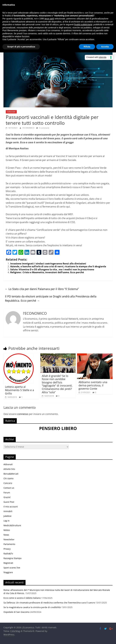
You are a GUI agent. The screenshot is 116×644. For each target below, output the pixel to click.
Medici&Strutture (12, 525)
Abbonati (8, 464)
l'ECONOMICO (29, 128)
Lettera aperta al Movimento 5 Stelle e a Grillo (19, 390)
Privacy (7, 549)
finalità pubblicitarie (83, 25)
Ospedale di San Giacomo (16, 612)
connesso (23, 414)
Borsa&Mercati (11, 474)
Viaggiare (8, 572)
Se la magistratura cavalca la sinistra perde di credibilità (32, 607)
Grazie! (7, 497)
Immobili (8, 511)
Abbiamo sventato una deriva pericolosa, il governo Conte (93, 385)
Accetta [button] (105, 47)
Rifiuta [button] (87, 47)
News (6, 535)
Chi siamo (8, 478)
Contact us (9, 488)
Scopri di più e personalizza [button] (21, 47)
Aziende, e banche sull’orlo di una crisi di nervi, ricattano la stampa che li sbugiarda (58, 266)
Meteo (7, 530)
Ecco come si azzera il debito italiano (22, 598)
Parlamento (9, 544)
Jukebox (7, 516)
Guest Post (9, 502)
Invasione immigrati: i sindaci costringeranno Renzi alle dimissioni (48, 263)
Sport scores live (12, 568)
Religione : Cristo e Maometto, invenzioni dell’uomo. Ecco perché (47, 272)
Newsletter (9, 539)
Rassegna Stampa (12, 558)
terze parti (49, 19)
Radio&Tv (8, 554)
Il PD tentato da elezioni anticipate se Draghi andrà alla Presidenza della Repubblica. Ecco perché (51, 299)
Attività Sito (9, 469)
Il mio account (11, 507)
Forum (7, 493)
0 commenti (43, 128)
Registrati (8, 563)
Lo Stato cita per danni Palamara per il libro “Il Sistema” (42, 289)
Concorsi (8, 483)
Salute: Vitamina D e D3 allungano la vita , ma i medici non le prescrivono (52, 269)
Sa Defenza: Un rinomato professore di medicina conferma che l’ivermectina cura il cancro (49, 603)
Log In (6, 521)
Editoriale (11, 112)
